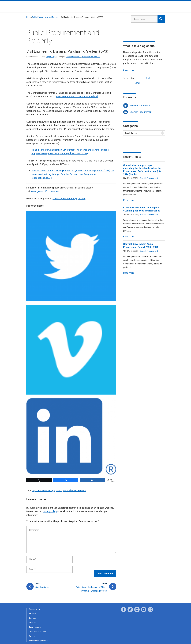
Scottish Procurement (91, 57)
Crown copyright (36, 624)
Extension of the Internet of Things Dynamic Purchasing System (92, 586)
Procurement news (74, 57)
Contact (32, 615)
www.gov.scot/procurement (46, 191)
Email (133, 83)
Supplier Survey (43, 585)
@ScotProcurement (140, 105)
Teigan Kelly (51, 57)
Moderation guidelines (39, 638)
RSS (143, 78)
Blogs (29, 17)
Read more (129, 70)
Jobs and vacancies (38, 629)
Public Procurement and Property (46, 17)
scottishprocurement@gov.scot (69, 198)
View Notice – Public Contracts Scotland (77, 96)
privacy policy (50, 511)
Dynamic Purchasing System (47, 490)
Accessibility (35, 606)
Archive (32, 611)
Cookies (33, 620)
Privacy (32, 633)
